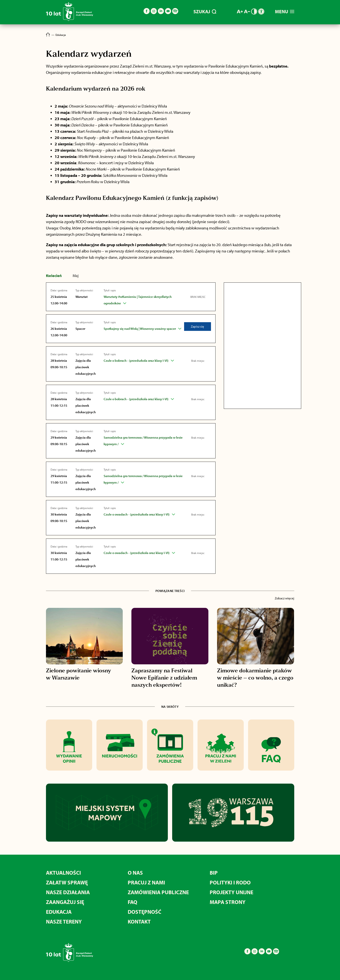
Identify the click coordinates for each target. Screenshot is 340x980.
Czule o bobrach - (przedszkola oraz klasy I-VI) (136, 361)
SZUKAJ (205, 12)
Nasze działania (68, 892)
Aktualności (63, 873)
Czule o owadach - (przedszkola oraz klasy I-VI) (137, 514)
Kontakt (139, 921)
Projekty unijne (231, 892)
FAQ (132, 902)
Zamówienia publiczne (158, 892)
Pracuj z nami (146, 882)
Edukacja (59, 912)
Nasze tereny (64, 921)
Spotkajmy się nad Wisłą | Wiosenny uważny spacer (140, 329)
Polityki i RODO (230, 882)
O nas (135, 873)
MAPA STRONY (228, 902)
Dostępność (145, 912)
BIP (214, 873)
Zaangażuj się (65, 902)
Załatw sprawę (67, 882)
